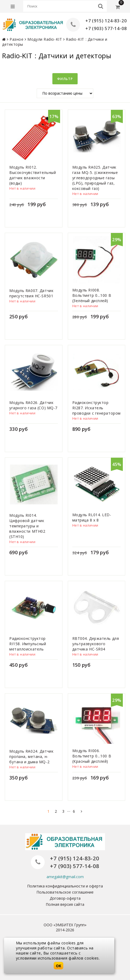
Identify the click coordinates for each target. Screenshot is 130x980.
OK (58, 966)
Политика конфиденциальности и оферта (65, 886)
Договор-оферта (65, 898)
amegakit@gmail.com (65, 877)
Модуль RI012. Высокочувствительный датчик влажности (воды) (33, 175)
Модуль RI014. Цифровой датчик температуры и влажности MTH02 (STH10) (27, 526)
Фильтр (65, 79)
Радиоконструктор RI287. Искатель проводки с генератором (97, 408)
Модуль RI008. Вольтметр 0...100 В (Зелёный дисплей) (92, 295)
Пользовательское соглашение (65, 892)
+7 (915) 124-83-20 (106, 21)
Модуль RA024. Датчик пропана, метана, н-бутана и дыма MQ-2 (31, 756)
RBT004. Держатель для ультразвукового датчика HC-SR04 (96, 644)
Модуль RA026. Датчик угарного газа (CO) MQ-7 (33, 405)
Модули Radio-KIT (45, 39)
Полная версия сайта (65, 904)
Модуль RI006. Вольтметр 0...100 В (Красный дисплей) (92, 756)
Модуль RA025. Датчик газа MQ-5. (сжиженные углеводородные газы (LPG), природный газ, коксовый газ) (95, 178)
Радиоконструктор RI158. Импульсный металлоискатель (28, 644)
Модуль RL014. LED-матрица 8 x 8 (92, 517)
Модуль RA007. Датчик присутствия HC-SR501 (31, 293)
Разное (16, 39)
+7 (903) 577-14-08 (106, 28)
